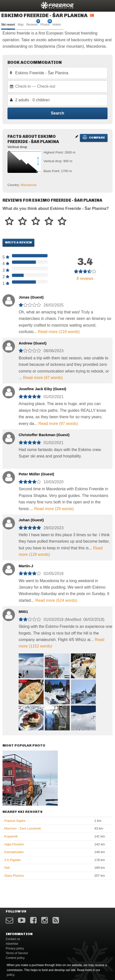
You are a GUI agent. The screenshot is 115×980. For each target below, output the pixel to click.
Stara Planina (14, 876)
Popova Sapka (15, 821)
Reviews (32, 24)
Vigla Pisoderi (14, 844)
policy (10, 975)
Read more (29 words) (54, 509)
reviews (85, 279)
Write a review (18, 242)
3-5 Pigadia (12, 860)
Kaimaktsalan (14, 852)
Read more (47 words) (43, 378)
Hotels (57, 25)
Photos (45, 24)
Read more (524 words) (56, 600)
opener (7, 5)
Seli (7, 868)
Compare (94, 137)
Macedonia (29, 185)
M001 (23, 612)
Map (21, 25)
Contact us (13, 939)
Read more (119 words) (59, 332)
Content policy (15, 958)
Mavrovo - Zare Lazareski (23, 828)
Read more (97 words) (58, 424)
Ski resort (8, 25)
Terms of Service (17, 953)
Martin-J (26, 566)
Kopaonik (11, 836)
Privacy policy (15, 948)
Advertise (12, 944)
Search (57, 113)
